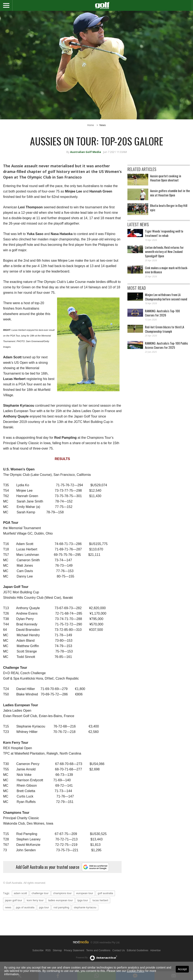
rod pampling (61, 907)
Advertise (155, 950)
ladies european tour (60, 900)
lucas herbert (100, 900)
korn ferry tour (35, 900)
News (103, 125)
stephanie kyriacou (85, 907)
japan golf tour (14, 900)
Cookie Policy (136, 971)
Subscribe (38, 950)
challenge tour (40, 893)
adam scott (20, 893)
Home (91, 125)
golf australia (105, 893)
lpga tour (83, 900)
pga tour (44, 907)
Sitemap (57, 950)
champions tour (62, 893)
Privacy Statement (74, 950)
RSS (48, 950)
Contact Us (119, 950)
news (8, 907)
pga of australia (25, 907)
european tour (85, 893)
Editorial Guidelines (138, 950)
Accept (182, 969)
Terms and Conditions (98, 950)
